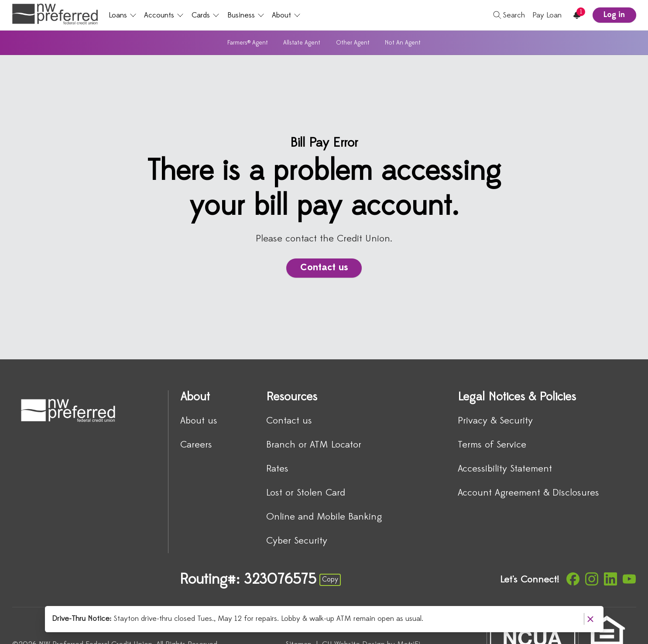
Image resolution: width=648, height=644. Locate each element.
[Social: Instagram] (592, 579)
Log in (614, 15)
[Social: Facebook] (573, 579)
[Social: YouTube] (629, 579)
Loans (123, 15)
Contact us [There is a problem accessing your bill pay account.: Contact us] (324, 268)
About (286, 15)
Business (246, 15)
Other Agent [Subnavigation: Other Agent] (353, 43)
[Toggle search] (506, 15)
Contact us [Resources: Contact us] (289, 421)
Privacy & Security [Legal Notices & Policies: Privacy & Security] (495, 421)
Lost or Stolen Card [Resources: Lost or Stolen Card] (306, 493)
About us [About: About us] (199, 421)
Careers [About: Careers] (196, 445)
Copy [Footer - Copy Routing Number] (330, 580)
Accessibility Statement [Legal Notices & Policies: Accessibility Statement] (505, 469)
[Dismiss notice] (590, 619)
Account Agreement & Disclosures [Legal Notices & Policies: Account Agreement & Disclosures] (528, 493)
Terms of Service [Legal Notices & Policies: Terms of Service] (492, 445)
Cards (206, 15)
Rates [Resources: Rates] (277, 469)
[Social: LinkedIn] (610, 579)
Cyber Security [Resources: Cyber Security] (297, 541)
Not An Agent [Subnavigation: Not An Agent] (403, 43)
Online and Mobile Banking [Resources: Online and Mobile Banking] (324, 517)
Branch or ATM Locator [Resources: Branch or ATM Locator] (314, 445)
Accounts (164, 15)
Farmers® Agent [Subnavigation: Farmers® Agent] (248, 43)
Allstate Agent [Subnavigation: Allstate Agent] (302, 43)
